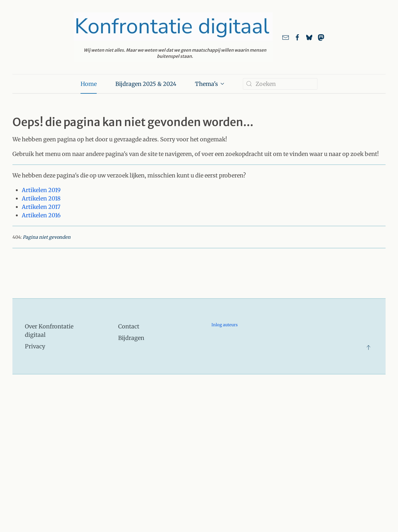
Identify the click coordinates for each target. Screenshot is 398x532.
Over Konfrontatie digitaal (49, 331)
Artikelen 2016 (41, 215)
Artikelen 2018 (41, 198)
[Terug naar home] (173, 37)
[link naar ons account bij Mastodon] (321, 37)
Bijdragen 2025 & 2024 (146, 84)
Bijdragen (131, 338)
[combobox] (280, 84)
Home (89, 84)
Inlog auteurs (224, 325)
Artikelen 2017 (41, 207)
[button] (368, 347)
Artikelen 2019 (41, 190)
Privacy (35, 346)
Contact (129, 326)
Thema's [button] (210, 84)
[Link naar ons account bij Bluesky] (309, 37)
